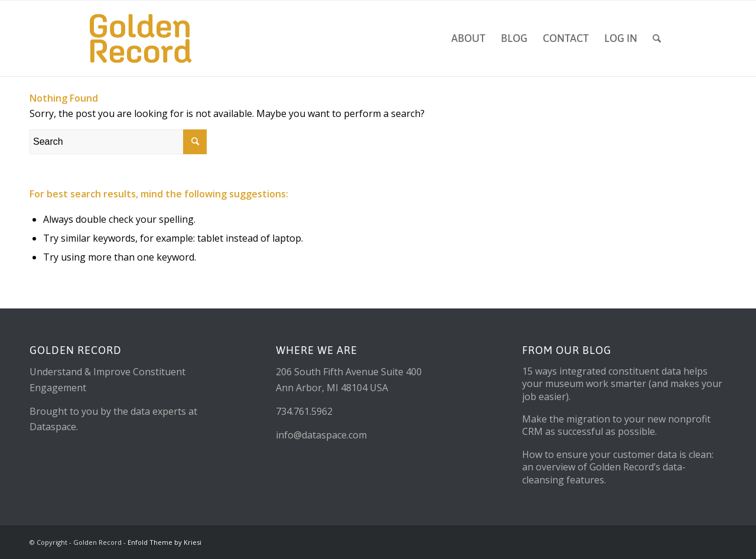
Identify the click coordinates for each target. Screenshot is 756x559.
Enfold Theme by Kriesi (164, 542)
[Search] (657, 38)
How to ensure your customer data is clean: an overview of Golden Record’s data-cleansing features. (618, 467)
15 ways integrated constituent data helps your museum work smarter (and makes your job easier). (622, 384)
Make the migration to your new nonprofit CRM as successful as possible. (616, 425)
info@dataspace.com (321, 435)
